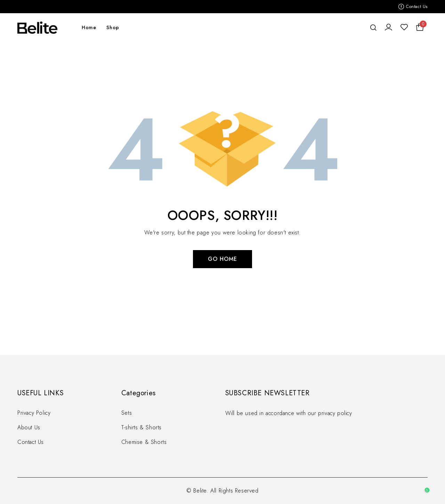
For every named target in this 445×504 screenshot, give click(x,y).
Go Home (222, 259)
